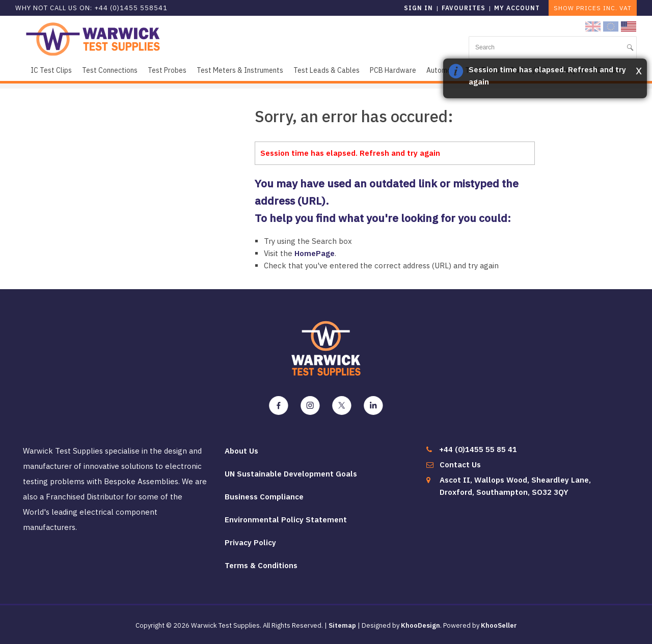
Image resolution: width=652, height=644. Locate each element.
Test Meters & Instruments (240, 70)
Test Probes (167, 70)
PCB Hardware (393, 70)
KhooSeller (499, 625)
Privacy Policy (250, 542)
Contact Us (460, 465)
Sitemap (342, 625)
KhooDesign (420, 625)
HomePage (315, 253)
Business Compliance (264, 497)
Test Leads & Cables (327, 70)
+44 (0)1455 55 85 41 (478, 449)
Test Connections (110, 70)
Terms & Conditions (261, 565)
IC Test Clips (51, 70)
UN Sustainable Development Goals (291, 474)
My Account (517, 8)
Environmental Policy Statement (286, 520)
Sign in (418, 8)
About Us (241, 451)
